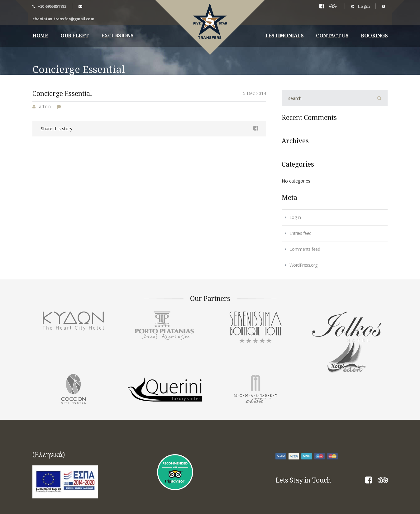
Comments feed (305, 249)
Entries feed (301, 233)
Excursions (117, 36)
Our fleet (75, 36)
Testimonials (284, 36)
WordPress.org (303, 265)
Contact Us (332, 36)
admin (45, 106)
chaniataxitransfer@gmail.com (63, 19)
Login (360, 6)
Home (40, 36)
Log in (295, 217)
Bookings (374, 36)
